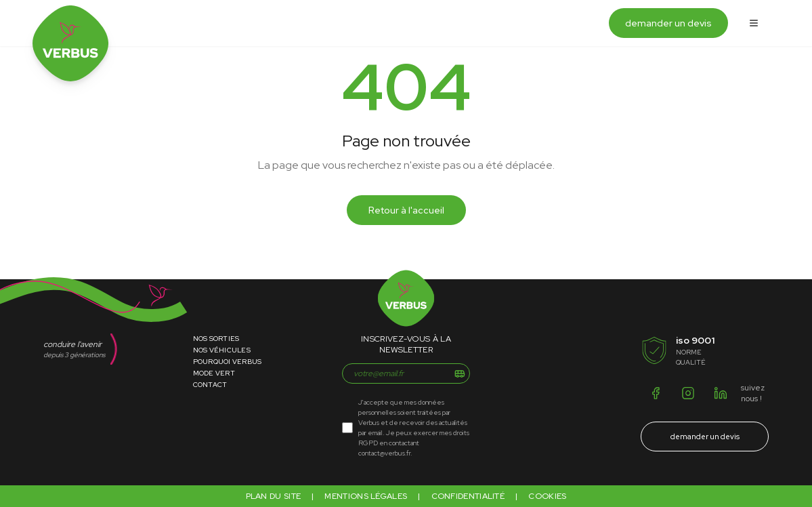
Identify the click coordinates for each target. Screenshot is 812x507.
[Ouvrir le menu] (754, 23)
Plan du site (274, 496)
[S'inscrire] (460, 373)
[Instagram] (688, 393)
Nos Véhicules (222, 350)
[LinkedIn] (721, 393)
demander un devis (668, 23)
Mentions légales (366, 496)
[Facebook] (656, 393)
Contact (210, 385)
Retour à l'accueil (406, 210)
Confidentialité (468, 496)
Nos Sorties (216, 339)
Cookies (547, 496)
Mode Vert (214, 373)
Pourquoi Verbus (228, 362)
